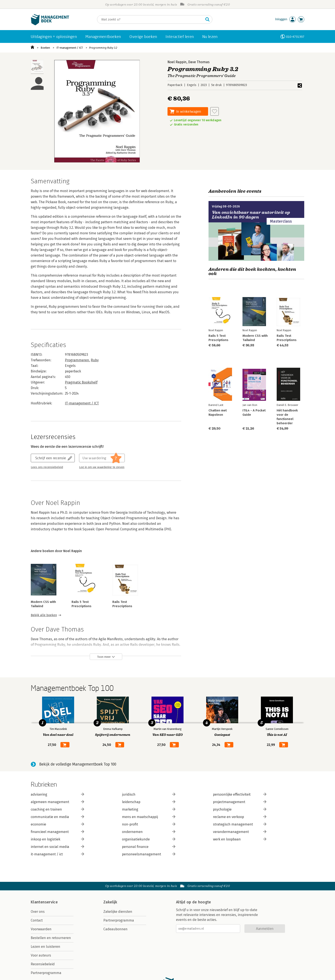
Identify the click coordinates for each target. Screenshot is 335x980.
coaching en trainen (57, 809)
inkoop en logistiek (57, 839)
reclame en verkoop (240, 817)
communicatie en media (57, 817)
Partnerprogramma (46, 973)
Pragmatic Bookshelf (81, 382)
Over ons (38, 912)
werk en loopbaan (240, 839)
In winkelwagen (189, 111)
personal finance (149, 847)
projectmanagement (240, 802)
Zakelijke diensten (118, 912)
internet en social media (57, 847)
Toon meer (104, 657)
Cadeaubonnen (115, 929)
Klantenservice (44, 902)
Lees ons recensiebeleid (47, 467)
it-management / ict (57, 854)
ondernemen (149, 832)
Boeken (45, 48)
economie (57, 824)
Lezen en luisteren (46, 947)
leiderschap (149, 802)
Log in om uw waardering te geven (102, 467)
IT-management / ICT (70, 48)
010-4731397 (295, 37)
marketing (149, 809)
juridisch (149, 794)
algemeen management (57, 802)
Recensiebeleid (43, 964)
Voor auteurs (41, 955)
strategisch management (240, 824)
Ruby (95, 360)
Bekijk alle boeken (44, 615)
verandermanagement (240, 832)
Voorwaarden (41, 929)
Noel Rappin (177, 62)
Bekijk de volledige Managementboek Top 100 (78, 764)
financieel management (57, 832)
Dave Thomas (199, 62)
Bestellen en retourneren (51, 938)
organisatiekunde (149, 839)
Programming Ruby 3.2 (103, 48)
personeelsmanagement (149, 854)
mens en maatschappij (149, 817)
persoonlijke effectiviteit (240, 794)
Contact (37, 920)
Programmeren (77, 360)
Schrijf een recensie (51, 458)
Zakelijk (110, 902)
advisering (57, 794)
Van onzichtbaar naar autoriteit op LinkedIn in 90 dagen (251, 215)
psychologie (240, 809)
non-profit (149, 824)
